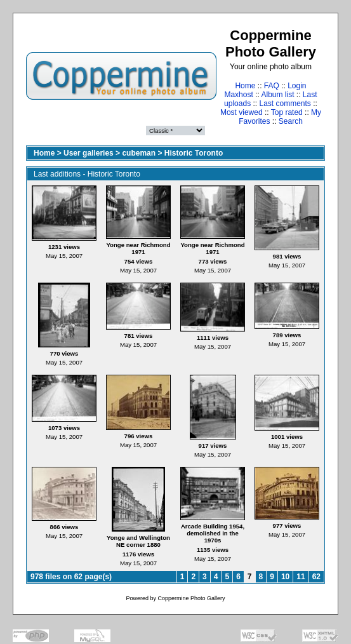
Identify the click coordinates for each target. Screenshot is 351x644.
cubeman (139, 153)
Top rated (287, 112)
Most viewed (242, 112)
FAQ (272, 86)
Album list (278, 95)
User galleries (89, 153)
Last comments (285, 104)
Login (297, 86)
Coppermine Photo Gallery (191, 598)
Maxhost (238, 95)
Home (245, 86)
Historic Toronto (194, 153)
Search (291, 121)
